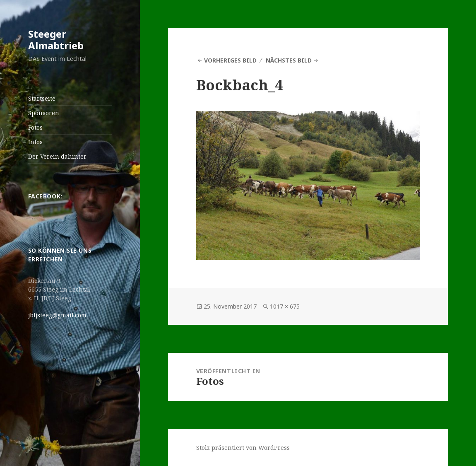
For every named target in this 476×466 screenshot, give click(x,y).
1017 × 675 (285, 306)
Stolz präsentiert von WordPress (243, 448)
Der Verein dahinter (57, 156)
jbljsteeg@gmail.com (57, 315)
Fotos (35, 127)
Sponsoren (44, 113)
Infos (35, 142)
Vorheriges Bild (230, 60)
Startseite (42, 98)
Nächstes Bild (289, 60)
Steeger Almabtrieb (56, 40)
